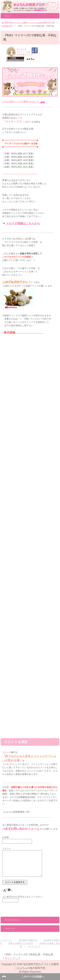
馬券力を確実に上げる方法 (21, 943)
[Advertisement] (30, 700)
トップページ (6, 940)
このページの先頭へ (33, 977)
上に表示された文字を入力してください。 (23, 897)
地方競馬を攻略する (28, 940)
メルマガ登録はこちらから (23, 223)
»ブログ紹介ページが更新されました (21, 102)
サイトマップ (34, 946)
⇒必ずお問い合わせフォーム (21, 829)
